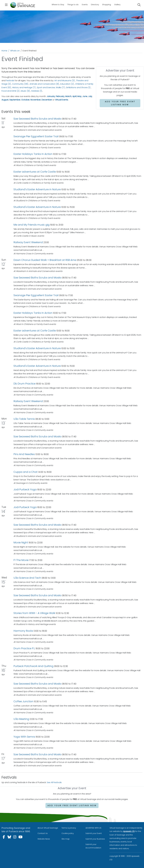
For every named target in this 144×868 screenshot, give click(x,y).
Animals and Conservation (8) (44, 84)
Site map (66, 839)
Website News (44, 839)
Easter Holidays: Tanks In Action (33, 154)
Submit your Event (94, 833)
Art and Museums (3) (64, 81)
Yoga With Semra (24, 737)
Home (4, 51)
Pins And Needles (24, 454)
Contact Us (43, 833)
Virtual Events (62, 100)
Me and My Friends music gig (32, 225)
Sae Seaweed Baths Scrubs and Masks (37, 119)
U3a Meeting (21, 719)
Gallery (117, 5)
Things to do (73, 5)
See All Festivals (54, 782)
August (5, 100)
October (25, 100)
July (90, 96)
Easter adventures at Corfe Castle (35, 172)
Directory (95, 5)
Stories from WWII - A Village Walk (34, 613)
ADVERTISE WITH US (93, 828)
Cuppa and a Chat (26, 472)
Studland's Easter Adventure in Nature (37, 189)
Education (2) (67, 84)
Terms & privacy (69, 828)
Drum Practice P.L (24, 648)
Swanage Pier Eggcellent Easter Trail (36, 136)
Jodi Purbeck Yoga (25, 489)
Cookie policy (68, 833)
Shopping (107, 5)
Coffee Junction (23, 701)
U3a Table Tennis (24, 419)
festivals (10, 81)
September (15, 100)
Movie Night (21, 542)
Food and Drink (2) (10, 91)
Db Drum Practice (25, 384)
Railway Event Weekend (28, 242)
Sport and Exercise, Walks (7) (51, 87)
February (60, 96)
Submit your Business (95, 839)
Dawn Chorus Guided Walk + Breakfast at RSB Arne (45, 260)
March (68, 96)
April (74, 96)
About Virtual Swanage (48, 828)
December (47, 100)
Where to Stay (58, 5)
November (36, 100)
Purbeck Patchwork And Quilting (33, 666)
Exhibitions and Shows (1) (78, 87)
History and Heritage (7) (24, 87)
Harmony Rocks (23, 631)
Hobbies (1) (37, 91)
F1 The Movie (21, 560)
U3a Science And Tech (27, 578)
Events (85, 5)
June (85, 96)
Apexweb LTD (129, 831)
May (79, 96)
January (51, 96)
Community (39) (20, 84)
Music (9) (25, 91)
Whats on (15, 51)
